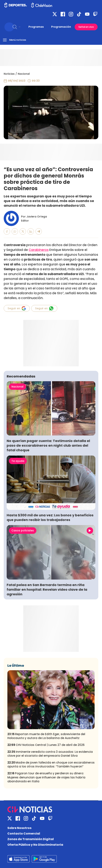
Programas (36, 27)
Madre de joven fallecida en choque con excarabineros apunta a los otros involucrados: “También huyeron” (51, 764)
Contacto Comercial (24, 834)
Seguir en (17, 308)
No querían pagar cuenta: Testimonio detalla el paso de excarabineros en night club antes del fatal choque (48, 445)
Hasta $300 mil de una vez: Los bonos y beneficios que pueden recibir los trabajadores (50, 517)
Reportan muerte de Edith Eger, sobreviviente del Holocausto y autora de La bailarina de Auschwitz (46, 736)
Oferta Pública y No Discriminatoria (35, 845)
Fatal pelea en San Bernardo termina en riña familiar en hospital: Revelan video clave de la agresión (47, 589)
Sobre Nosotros (19, 828)
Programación (61, 27)
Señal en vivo (86, 27)
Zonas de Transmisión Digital (31, 839)
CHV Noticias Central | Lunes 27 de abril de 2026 (46, 745)
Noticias (9, 74)
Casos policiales (23, 530)
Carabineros (39, 250)
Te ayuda (18, 461)
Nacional (24, 74)
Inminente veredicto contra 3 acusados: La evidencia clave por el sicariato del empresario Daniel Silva (50, 754)
